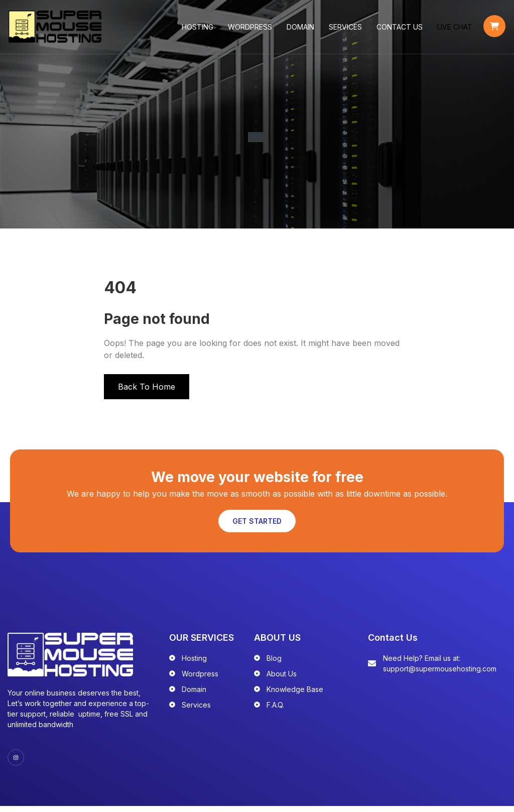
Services (346, 30)
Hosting (199, 30)
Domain (301, 30)
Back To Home (147, 393)
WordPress (251, 30)
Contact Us (401, 30)
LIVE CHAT (456, 30)
